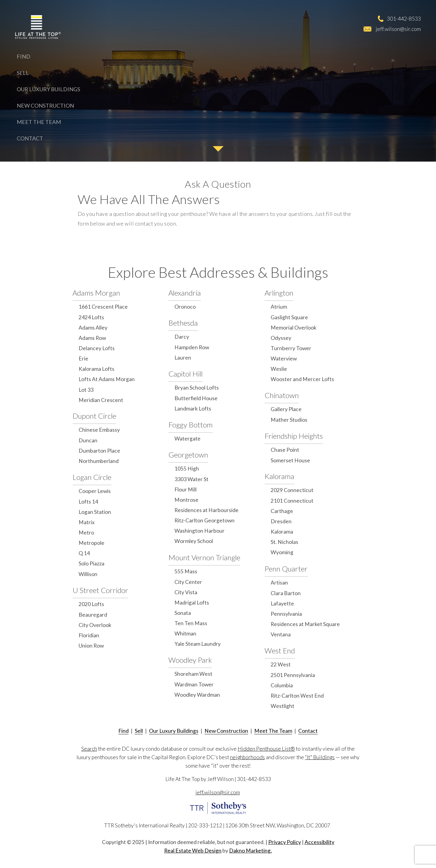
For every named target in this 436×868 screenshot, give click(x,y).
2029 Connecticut (292, 490)
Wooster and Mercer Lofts (302, 379)
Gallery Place (286, 409)
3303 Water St (191, 479)
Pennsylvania (286, 614)
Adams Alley (93, 328)
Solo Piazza (91, 563)
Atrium (279, 307)
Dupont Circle (94, 416)
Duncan (88, 440)
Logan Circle (92, 477)
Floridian (89, 635)
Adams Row (92, 338)
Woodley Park (190, 660)
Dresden (281, 521)
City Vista (186, 592)
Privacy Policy (285, 842)
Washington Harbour (199, 531)
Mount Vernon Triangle (204, 557)
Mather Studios (289, 420)
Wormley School (194, 541)
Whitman (185, 633)
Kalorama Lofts (96, 369)
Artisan (279, 583)
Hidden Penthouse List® (266, 749)
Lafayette (282, 603)
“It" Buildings (320, 757)
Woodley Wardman (197, 695)
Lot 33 (86, 390)
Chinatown (282, 395)
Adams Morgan (96, 293)
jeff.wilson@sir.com (398, 29)
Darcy (182, 337)
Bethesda (183, 323)
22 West (281, 664)
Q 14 (84, 553)
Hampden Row (192, 347)
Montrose (186, 500)
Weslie (279, 369)
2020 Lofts (91, 604)
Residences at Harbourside (206, 510)
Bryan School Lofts (197, 388)
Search (89, 749)
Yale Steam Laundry (198, 644)
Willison (88, 574)
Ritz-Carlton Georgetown (204, 520)
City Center (188, 582)
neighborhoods (247, 757)
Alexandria (185, 293)
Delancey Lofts (97, 348)
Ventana (281, 634)
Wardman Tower (194, 684)
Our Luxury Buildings (48, 89)
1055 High (187, 469)
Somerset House (290, 460)
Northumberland (99, 461)
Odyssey (281, 338)
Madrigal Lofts (192, 603)
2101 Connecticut (292, 501)
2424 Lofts (91, 317)
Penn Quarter (286, 569)
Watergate (188, 439)
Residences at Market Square (305, 624)
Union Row (91, 646)
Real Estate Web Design (193, 851)
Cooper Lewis (95, 491)
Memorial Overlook (294, 328)
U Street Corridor (100, 590)
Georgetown (188, 455)
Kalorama (279, 476)
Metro (86, 533)
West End (280, 650)
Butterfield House (196, 398)
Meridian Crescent (101, 400)
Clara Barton (286, 593)
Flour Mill (186, 489)
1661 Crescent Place (103, 307)
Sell (23, 73)
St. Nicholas (284, 542)
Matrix (87, 522)
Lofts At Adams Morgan (107, 379)
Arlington (279, 293)
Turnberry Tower (291, 348)
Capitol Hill (186, 374)
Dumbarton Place (99, 451)
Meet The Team (39, 122)
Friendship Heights (294, 436)
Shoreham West (193, 674)
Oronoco (185, 307)
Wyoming (282, 552)
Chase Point (285, 450)
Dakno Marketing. (250, 851)
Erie (83, 359)
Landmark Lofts (193, 409)
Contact (30, 138)
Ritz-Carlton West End (297, 696)
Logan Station (95, 512)
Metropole (91, 543)
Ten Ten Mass (191, 623)
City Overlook (95, 625)
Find (24, 56)
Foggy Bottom (191, 425)
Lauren (183, 358)
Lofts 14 (88, 502)
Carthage (282, 511)
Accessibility (319, 842)
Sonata (183, 613)
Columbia (282, 685)
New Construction (45, 106)
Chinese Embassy (99, 430)
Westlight (282, 706)
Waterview (284, 359)
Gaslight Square (289, 317)
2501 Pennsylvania (293, 675)
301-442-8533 (404, 18)
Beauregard (93, 615)
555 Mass (186, 571)
